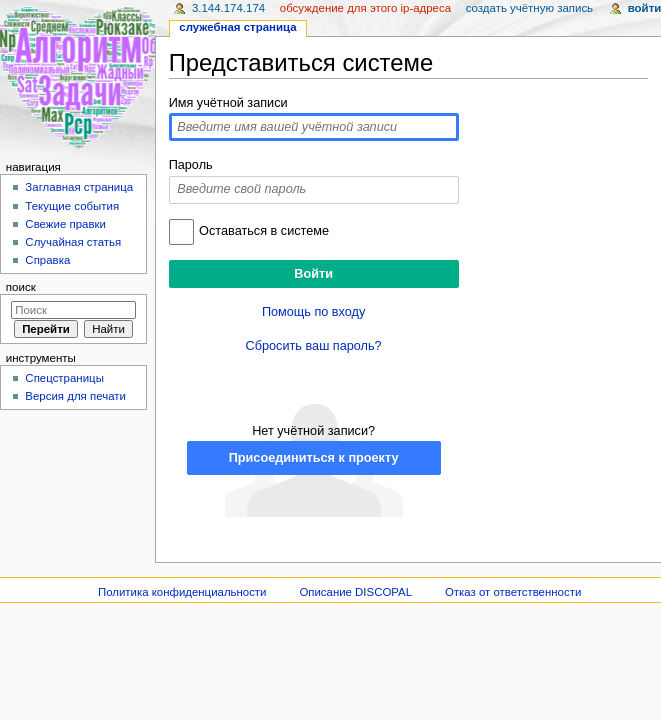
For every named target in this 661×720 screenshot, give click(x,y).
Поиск (21, 287)
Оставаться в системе (264, 231)
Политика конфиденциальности (182, 592)
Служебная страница (237, 27)
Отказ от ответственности (513, 592)
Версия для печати (75, 396)
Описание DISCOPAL (355, 592)
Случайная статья (73, 242)
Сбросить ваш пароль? (314, 346)
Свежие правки (65, 224)
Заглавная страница (79, 187)
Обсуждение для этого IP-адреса (365, 8)
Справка (47, 260)
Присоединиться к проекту (314, 458)
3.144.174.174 (228, 8)
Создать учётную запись (529, 8)
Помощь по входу (313, 312)
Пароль (191, 165)
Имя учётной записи (228, 103)
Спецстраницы (64, 378)
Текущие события (72, 206)
